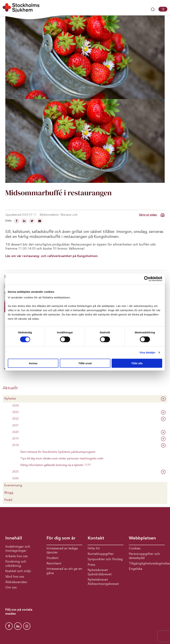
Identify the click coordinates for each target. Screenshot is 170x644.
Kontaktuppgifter (101, 554)
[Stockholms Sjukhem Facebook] (9, 626)
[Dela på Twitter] (32, 221)
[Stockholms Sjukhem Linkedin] (18, 626)
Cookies (135, 549)
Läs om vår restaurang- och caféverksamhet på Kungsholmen (51, 256)
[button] (163, 9)
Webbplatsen (142, 538)
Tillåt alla (137, 363)
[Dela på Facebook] (17, 221)
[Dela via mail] (40, 221)
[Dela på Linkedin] (25, 221)
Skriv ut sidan (152, 215)
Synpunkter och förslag (105, 559)
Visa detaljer (147, 352)
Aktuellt (10, 388)
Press (91, 565)
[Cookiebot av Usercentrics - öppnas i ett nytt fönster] (147, 279)
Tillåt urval (85, 363)
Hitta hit (94, 549)
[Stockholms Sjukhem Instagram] (27, 626)
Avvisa (33, 363)
